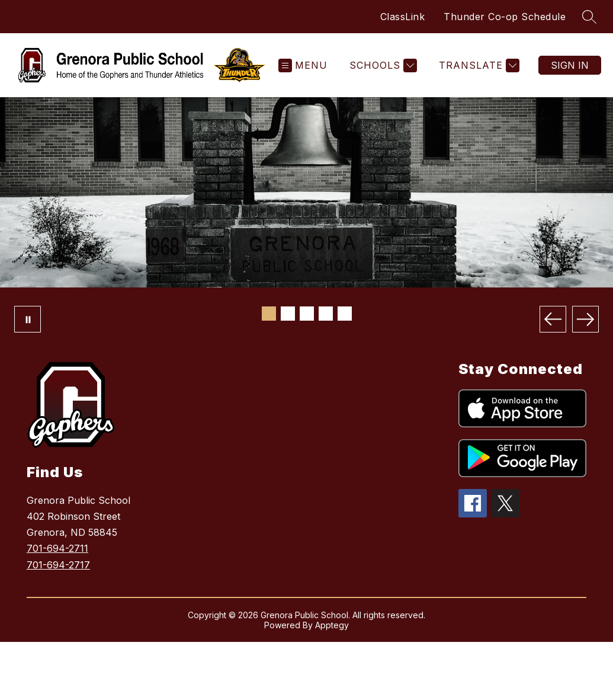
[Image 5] (345, 314)
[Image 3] (307, 314)
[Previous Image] (553, 319)
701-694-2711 (57, 548)
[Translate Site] (478, 65)
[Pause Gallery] (28, 319)
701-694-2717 (58, 565)
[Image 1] (269, 314)
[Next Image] (585, 319)
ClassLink (403, 17)
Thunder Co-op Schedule (505, 17)
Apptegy (332, 625)
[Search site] (589, 17)
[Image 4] (326, 314)
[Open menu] (303, 65)
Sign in (570, 65)
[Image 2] (288, 314)
